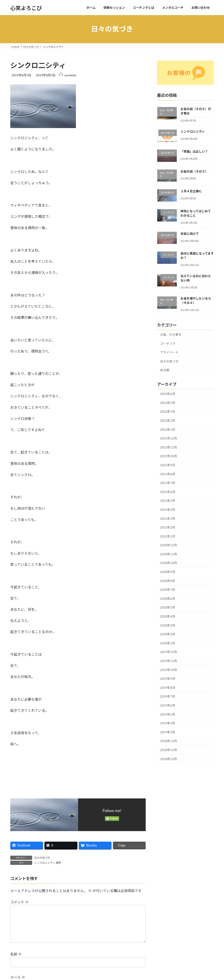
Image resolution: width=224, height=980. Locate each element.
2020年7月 (168, 590)
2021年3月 (168, 518)
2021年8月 (168, 474)
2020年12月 (169, 545)
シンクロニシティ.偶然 (48, 863)
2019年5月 (168, 714)
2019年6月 (168, 705)
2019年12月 (169, 652)
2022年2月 (168, 420)
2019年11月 (169, 661)
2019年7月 (168, 696)
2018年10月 (169, 759)
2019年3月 (168, 732)
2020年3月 (168, 625)
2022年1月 (168, 429)
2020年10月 (169, 563)
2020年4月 (168, 616)
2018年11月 (169, 750)
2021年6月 (168, 492)
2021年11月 (169, 447)
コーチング (168, 343)
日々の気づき (42, 858)
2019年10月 (169, 670)
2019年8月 (168, 687)
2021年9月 (168, 465)
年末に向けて (190, 233)
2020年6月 (168, 598)
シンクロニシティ (193, 131)
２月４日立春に (191, 191)
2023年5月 (168, 403)
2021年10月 (169, 456)
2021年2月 (168, 527)
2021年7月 (168, 483)
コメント (19, 902)
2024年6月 (168, 394)
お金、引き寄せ (171, 335)
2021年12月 (169, 438)
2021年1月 (168, 536)
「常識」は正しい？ (194, 151)
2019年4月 (168, 723)
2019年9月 (168, 679)
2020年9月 (168, 572)
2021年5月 (168, 501)
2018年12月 (169, 741)
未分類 (165, 370)
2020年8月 (168, 581)
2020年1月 (168, 643)
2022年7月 (168, 411)
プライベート (169, 352)
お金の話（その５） (194, 171)
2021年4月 (168, 510)
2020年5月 (168, 607)
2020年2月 (168, 634)
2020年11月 (169, 554)
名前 (16, 961)
